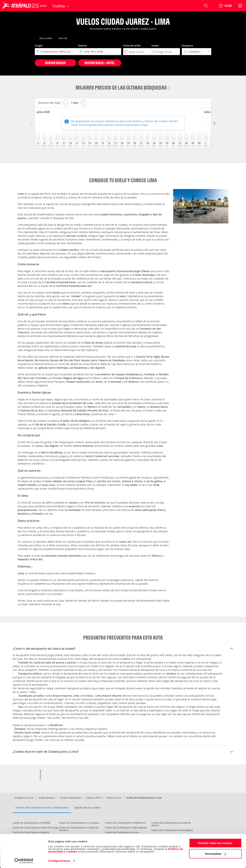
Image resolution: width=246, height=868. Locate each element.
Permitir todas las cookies (215, 843)
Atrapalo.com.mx (24, 798)
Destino (82, 46)
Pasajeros (187, 46)
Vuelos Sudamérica (70, 798)
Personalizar (215, 854)
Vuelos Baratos (47, 798)
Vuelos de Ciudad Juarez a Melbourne (125, 823)
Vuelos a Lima (114, 798)
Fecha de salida (132, 46)
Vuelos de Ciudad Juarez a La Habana (79, 823)
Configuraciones (59, 861)
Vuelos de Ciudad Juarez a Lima (122, 832)
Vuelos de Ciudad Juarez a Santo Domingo (36, 827)
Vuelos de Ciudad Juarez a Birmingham (126, 827)
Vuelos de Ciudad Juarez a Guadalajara (172, 830)
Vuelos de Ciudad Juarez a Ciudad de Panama (79, 829)
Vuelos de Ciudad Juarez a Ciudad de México (171, 824)
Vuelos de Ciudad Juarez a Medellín (32, 823)
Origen (39, 46)
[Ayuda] (225, 6)
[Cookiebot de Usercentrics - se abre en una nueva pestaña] (24, 861)
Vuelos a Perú (93, 798)
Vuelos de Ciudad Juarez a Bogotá (31, 832)
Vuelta (155, 46)
